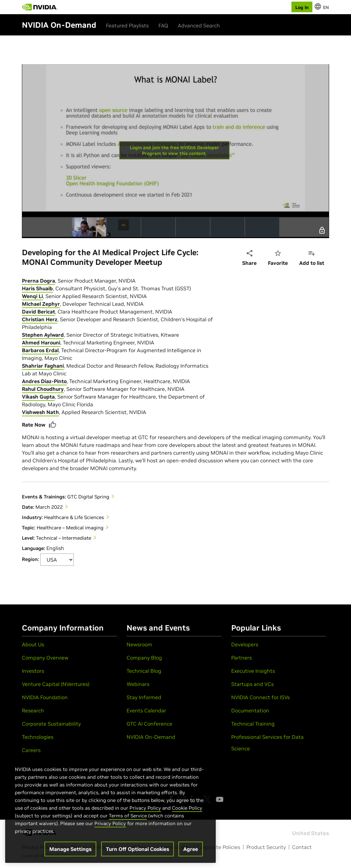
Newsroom (139, 644)
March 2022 (49, 507)
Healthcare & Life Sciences (74, 517)
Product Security (266, 847)
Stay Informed (144, 697)
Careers (31, 750)
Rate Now (39, 425)
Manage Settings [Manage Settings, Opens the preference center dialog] (70, 849)
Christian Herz (40, 319)
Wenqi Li (32, 296)
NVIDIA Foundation (45, 697)
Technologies (38, 737)
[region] (110, 808)
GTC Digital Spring (88, 497)
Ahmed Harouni (41, 342)
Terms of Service (128, 816)
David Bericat (38, 312)
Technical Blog (144, 671)
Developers (245, 644)
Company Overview (45, 658)
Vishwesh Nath (40, 412)
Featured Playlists (127, 25)
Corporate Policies (218, 847)
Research (33, 710)
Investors (33, 671)
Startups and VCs (252, 684)
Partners (242, 658)
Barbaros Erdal (40, 350)
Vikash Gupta (38, 397)
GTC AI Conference (149, 724)
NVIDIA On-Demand (151, 737)
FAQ (163, 25)
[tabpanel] (175, 421)
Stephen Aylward (43, 335)
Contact (302, 847)
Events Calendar (146, 710)
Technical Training (253, 724)
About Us (33, 644)
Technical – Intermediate (64, 538)
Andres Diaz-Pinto (44, 381)
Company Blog (144, 658)
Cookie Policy (187, 808)
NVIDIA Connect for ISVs (261, 697)
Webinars (138, 684)
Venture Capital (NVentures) (56, 684)
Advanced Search (199, 25)
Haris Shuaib (37, 288)
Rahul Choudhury (43, 389)
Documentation (250, 710)
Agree (191, 849)
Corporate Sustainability (51, 724)
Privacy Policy (145, 808)
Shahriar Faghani (43, 366)
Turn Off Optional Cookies (138, 849)
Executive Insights (253, 671)
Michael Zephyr (41, 304)
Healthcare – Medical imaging (70, 528)
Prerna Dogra (38, 281)
